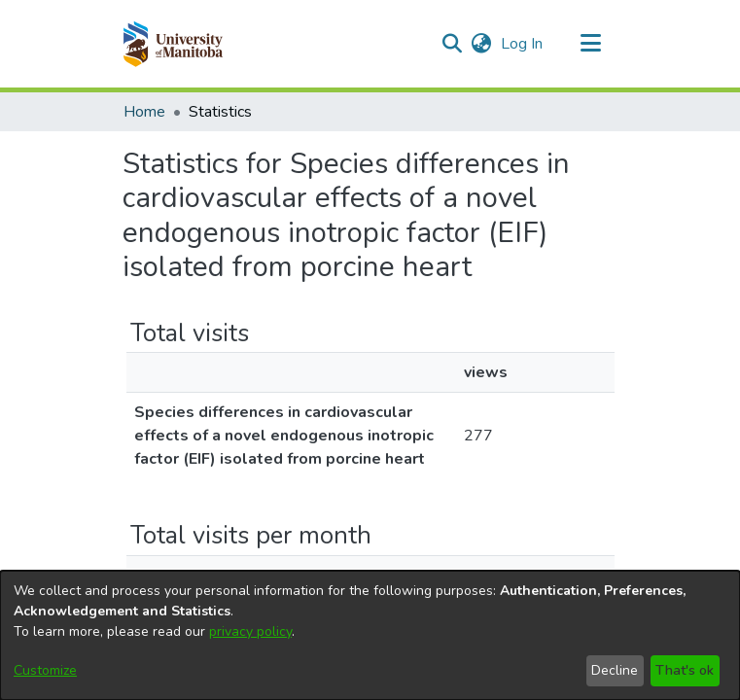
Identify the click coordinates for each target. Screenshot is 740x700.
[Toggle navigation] (591, 44)
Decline (615, 670)
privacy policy (250, 631)
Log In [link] (523, 44)
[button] (173, 44)
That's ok (685, 670)
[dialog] (370, 635)
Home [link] (144, 112)
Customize (45, 670)
